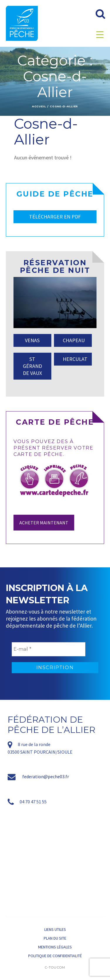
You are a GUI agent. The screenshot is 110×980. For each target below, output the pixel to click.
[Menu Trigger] (100, 34)
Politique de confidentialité (55, 956)
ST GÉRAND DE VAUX (32, 366)
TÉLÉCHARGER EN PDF (55, 217)
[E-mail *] (49, 649)
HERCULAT (75, 359)
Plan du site (55, 938)
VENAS (32, 340)
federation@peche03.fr (46, 776)
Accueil (39, 106)
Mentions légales (55, 947)
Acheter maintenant (44, 523)
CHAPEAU (74, 340)
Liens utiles (55, 929)
